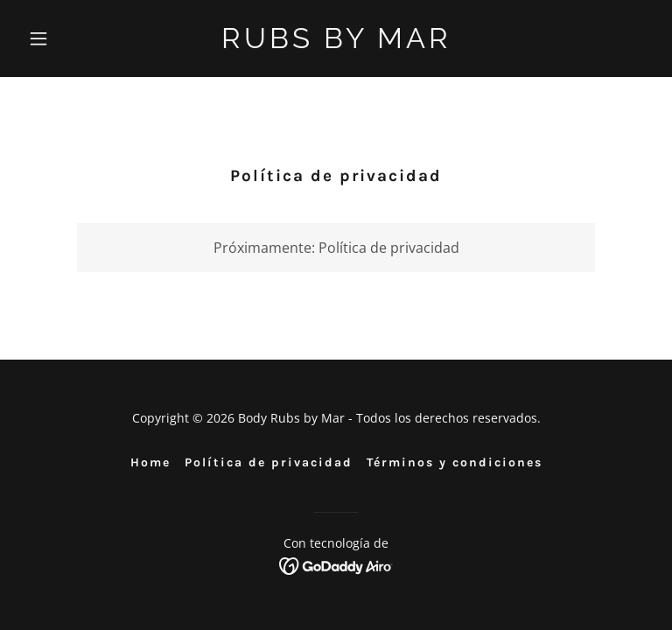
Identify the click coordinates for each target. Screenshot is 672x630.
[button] (68, 38)
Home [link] (150, 462)
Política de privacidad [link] (269, 462)
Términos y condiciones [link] (455, 462)
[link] (336, 43)
